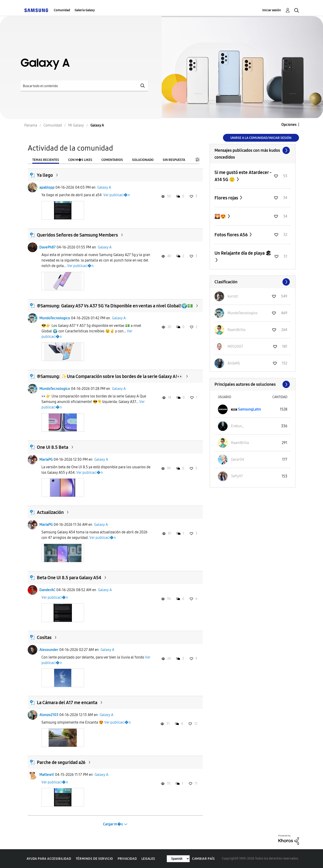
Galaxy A (104, 187)
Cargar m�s (113, 824)
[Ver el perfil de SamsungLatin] (250, 409)
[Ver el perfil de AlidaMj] (234, 363)
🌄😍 (221, 216)
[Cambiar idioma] (178, 859)
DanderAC (47, 590)
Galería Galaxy (85, 10)
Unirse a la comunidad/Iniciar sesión (261, 138)
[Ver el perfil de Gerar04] (237, 459)
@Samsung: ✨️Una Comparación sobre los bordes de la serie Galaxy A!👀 (110, 376)
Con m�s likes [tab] (80, 160)
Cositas (44, 637)
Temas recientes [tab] (46, 160)
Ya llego (45, 175)
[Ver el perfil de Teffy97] (237, 476)
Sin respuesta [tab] (174, 160)
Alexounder (49, 650)
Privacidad (127, 859)
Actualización (50, 512)
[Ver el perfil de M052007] (235, 346)
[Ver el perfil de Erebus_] (237, 426)
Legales (148, 859)
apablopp (47, 187)
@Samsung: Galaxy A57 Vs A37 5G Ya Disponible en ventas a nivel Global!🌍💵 (115, 306)
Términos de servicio (94, 859)
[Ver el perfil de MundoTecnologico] (243, 313)
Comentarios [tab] (112, 160)
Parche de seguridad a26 (61, 762)
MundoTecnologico (55, 318)
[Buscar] (84, 86)
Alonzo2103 (49, 715)
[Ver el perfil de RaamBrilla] (236, 330)
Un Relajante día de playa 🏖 (243, 253)
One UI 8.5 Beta (53, 447)
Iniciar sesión (272, 10)
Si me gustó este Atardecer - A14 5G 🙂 (243, 176)
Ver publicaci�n (117, 195)
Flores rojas (227, 198)
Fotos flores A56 (232, 235)
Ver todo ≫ (253, 150)
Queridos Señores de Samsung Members (77, 235)
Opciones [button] (289, 125)
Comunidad (62, 10)
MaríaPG (46, 459)
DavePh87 (47, 247)
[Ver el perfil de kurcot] (233, 296)
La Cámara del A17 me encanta (67, 703)
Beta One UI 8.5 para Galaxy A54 (69, 578)
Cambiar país (203, 859)
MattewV (47, 775)
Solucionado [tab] (143, 160)
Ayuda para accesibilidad (49, 859)
